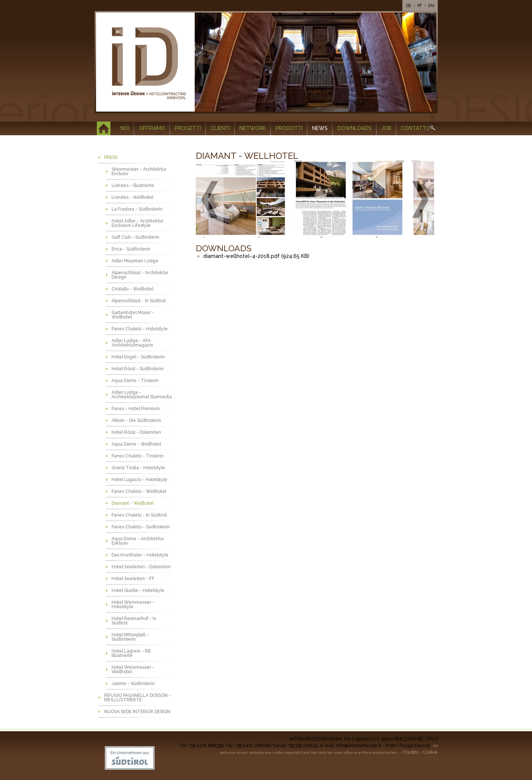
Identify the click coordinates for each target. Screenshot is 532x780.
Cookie (430, 752)
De (409, 6)
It (420, 6)
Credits (410, 752)
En (431, 6)
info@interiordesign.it (359, 746)
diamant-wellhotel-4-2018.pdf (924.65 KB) (256, 256)
